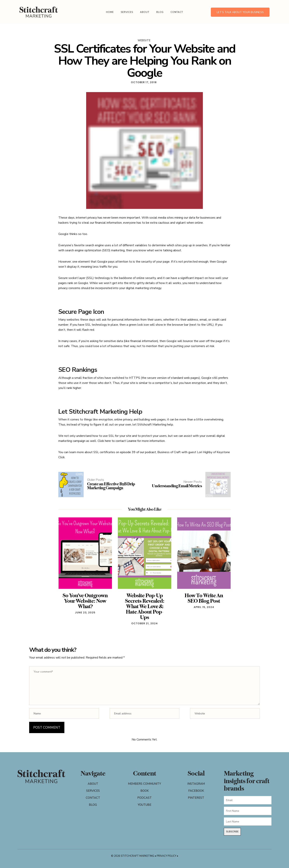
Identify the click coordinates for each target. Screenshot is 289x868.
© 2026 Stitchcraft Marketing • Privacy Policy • (145, 856)
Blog (160, 12)
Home (110, 12)
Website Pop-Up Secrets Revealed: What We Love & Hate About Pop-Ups (145, 606)
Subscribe (232, 832)
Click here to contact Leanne (117, 441)
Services (127, 12)
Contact (177, 12)
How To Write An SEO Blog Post (204, 598)
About (145, 12)
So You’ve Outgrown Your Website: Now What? (85, 601)
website (144, 40)
